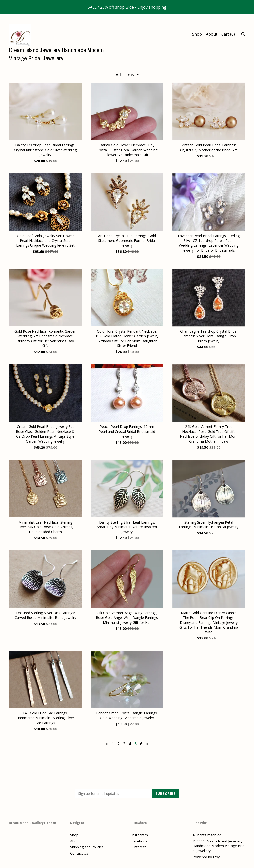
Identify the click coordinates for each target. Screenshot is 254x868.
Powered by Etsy (206, 857)
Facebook (139, 841)
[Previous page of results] (107, 744)
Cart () (228, 34)
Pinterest (139, 847)
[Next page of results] (147, 744)
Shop (197, 34)
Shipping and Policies (87, 847)
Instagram (140, 835)
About (212, 34)
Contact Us (79, 853)
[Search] (243, 35)
